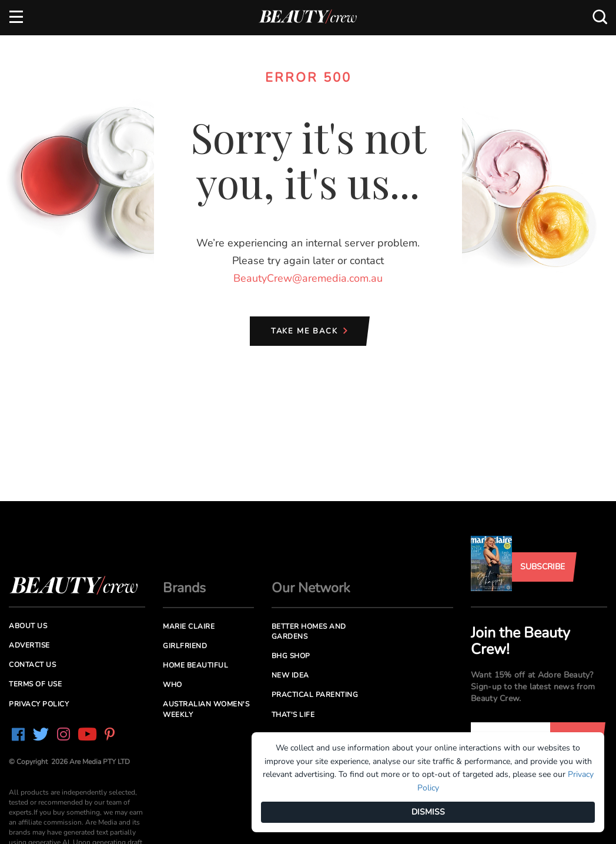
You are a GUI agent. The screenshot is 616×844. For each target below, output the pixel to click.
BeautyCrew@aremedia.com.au (308, 278)
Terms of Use (35, 684)
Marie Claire (189, 626)
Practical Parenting (315, 695)
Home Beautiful (195, 665)
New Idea (290, 675)
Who (173, 685)
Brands (184, 588)
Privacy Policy (39, 704)
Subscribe (543, 567)
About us (28, 626)
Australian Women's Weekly (206, 709)
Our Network (311, 588)
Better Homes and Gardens (309, 631)
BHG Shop (291, 656)
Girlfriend (185, 646)
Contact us (32, 665)
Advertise (29, 645)
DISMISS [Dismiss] (428, 812)
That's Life (293, 715)
